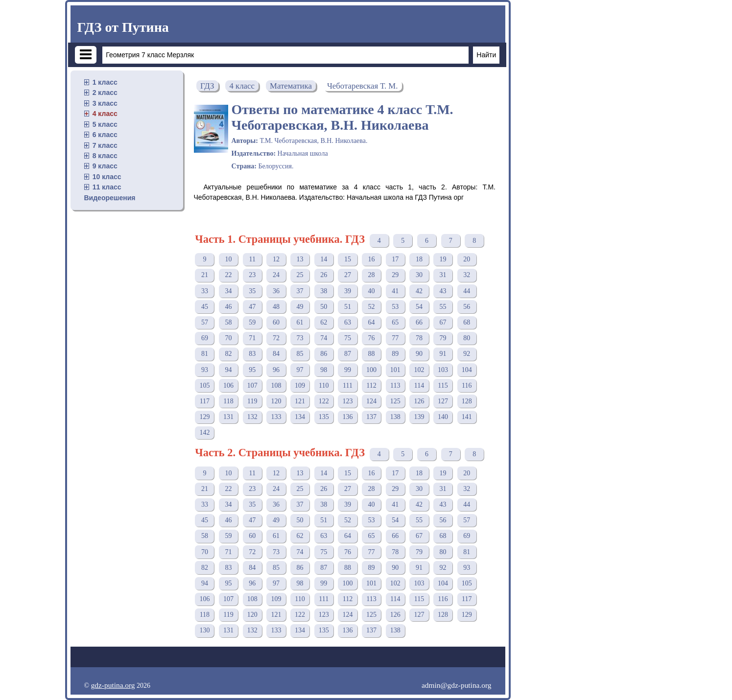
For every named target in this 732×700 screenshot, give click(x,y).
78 (419, 338)
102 (419, 370)
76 (372, 338)
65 (395, 322)
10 (229, 259)
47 (252, 307)
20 (467, 259)
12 (276, 259)
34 (229, 291)
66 (419, 322)
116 (467, 385)
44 (467, 291)
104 (467, 370)
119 (252, 401)
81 (205, 354)
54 (419, 307)
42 (419, 291)
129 (204, 417)
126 (419, 401)
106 (228, 385)
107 (252, 385)
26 (324, 275)
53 (395, 307)
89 (395, 354)
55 (443, 307)
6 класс (105, 135)
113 (395, 385)
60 (276, 322)
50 (324, 307)
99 (348, 370)
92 (467, 354)
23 (252, 275)
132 (252, 417)
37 (300, 291)
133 (276, 417)
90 (419, 354)
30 (419, 275)
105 (204, 385)
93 (205, 370)
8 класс (105, 156)
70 (229, 338)
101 (395, 370)
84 (276, 354)
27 (348, 275)
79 (443, 338)
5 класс (105, 124)
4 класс (105, 114)
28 (372, 275)
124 (371, 401)
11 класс (107, 187)
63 (348, 322)
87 (348, 354)
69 (205, 338)
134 (300, 417)
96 (276, 370)
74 (324, 338)
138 (395, 417)
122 (324, 401)
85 (300, 354)
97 (300, 370)
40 (372, 291)
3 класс (105, 103)
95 (252, 370)
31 (443, 275)
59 (252, 322)
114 (419, 385)
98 (324, 370)
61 (300, 322)
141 (467, 417)
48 (276, 307)
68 (467, 322)
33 (205, 291)
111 (348, 385)
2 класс (105, 93)
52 (372, 307)
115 (443, 385)
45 (205, 307)
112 (371, 385)
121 (300, 401)
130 (204, 630)
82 (229, 354)
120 (276, 401)
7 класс (105, 145)
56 (467, 307)
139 (419, 417)
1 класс (105, 82)
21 (205, 275)
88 (372, 354)
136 (347, 417)
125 (395, 401)
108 (276, 385)
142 (204, 432)
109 (300, 385)
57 (205, 322)
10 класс (107, 177)
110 (324, 385)
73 (300, 338)
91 (443, 354)
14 (324, 259)
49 (300, 307)
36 (276, 291)
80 (467, 338)
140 (443, 417)
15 (348, 259)
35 (252, 291)
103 (443, 370)
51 (348, 307)
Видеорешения (110, 198)
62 (324, 322)
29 (395, 275)
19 (443, 259)
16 (372, 259)
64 (372, 322)
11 (252, 259)
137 (371, 417)
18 (419, 259)
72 (276, 338)
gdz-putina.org (113, 685)
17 (395, 259)
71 (252, 338)
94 (229, 370)
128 (467, 401)
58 (229, 322)
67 (443, 322)
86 (324, 354)
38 (324, 291)
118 (228, 401)
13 (300, 259)
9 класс (105, 166)
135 (324, 417)
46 (229, 307)
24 (276, 275)
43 (443, 291)
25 (300, 275)
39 (348, 291)
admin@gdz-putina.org (457, 685)
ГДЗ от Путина (123, 27)
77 (395, 338)
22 (229, 275)
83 (252, 354)
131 (228, 417)
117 (205, 401)
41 (395, 291)
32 (467, 275)
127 (443, 401)
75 (348, 338)
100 (371, 370)
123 (347, 401)
